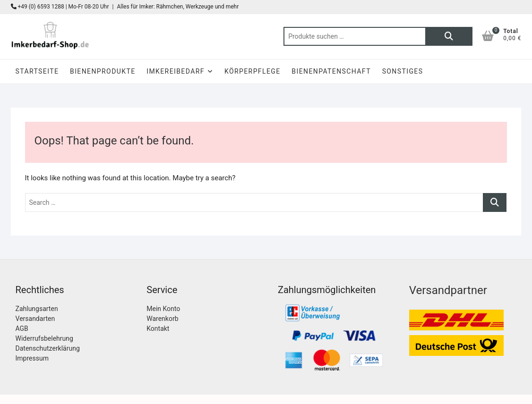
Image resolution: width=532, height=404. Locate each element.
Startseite (37, 71)
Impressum (32, 358)
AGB (22, 328)
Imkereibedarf (176, 71)
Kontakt (158, 328)
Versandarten (35, 319)
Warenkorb (162, 319)
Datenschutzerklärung (48, 348)
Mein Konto (163, 309)
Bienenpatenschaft (331, 71)
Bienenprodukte (103, 71)
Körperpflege (253, 71)
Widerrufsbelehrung (44, 338)
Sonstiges (403, 71)
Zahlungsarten (37, 309)
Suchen (449, 36)
